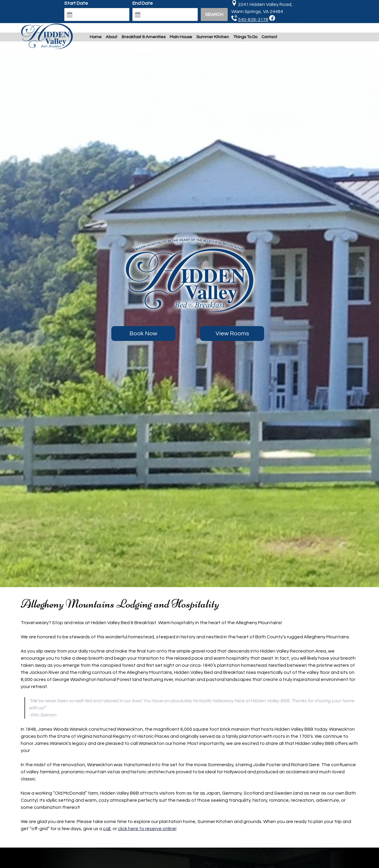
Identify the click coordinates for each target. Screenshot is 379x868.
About (111, 37)
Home (96, 37)
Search (214, 15)
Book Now (143, 334)
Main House (181, 37)
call (107, 829)
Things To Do (245, 37)
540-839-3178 (253, 20)
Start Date (76, 3)
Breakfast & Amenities (144, 37)
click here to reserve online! (147, 829)
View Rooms (232, 334)
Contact (269, 37)
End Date (143, 3)
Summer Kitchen (213, 37)
